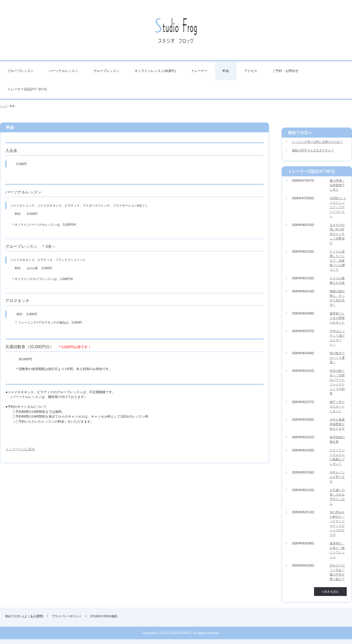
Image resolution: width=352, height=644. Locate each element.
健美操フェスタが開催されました (337, 318)
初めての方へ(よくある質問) (24, 616)
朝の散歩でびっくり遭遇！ (337, 358)
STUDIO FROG (176, 33)
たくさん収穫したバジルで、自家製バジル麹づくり (337, 261)
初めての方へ (300, 133)
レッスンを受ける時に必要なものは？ (318, 142)
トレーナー (199, 71)
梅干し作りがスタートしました (337, 407)
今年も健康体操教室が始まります (337, 424)
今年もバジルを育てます (337, 477)
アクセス (251, 71)
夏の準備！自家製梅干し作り (337, 185)
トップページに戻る (20, 449)
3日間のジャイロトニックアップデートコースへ (338, 207)
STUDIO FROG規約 (104, 616)
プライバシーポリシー (67, 616)
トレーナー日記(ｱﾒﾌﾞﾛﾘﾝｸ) (27, 89)
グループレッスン (21, 71)
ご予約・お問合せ (285, 71)
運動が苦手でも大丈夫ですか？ (313, 150)
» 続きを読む (330, 592)
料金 (226, 71)
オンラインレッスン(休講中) (155, 71)
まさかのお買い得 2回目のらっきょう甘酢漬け (337, 234)
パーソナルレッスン (63, 71)
